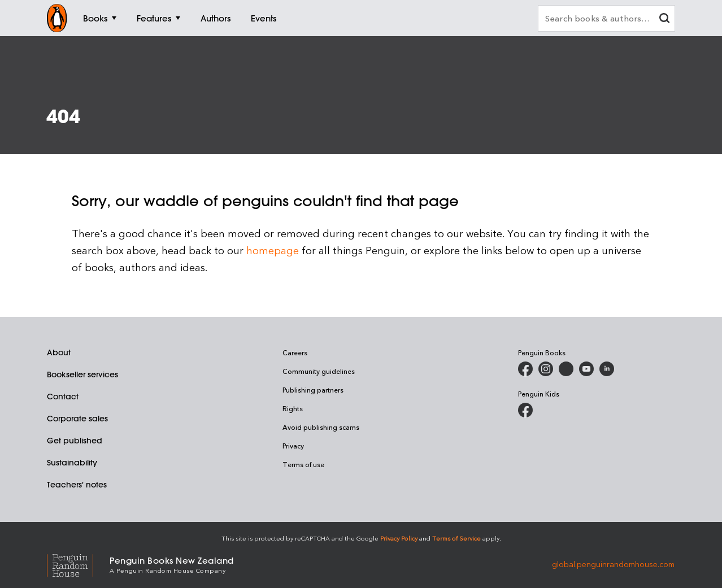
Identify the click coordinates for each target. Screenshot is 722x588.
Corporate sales (77, 419)
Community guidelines (319, 371)
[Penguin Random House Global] (78, 564)
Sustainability (72, 463)
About (59, 352)
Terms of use (303, 464)
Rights (293, 408)
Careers (295, 352)
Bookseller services (82, 374)
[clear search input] (664, 19)
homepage (273, 250)
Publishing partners (313, 390)
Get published (75, 441)
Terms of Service (456, 538)
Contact (63, 397)
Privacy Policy (399, 538)
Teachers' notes (77, 485)
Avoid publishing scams (321, 427)
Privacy (293, 446)
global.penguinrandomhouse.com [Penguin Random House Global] (613, 564)
